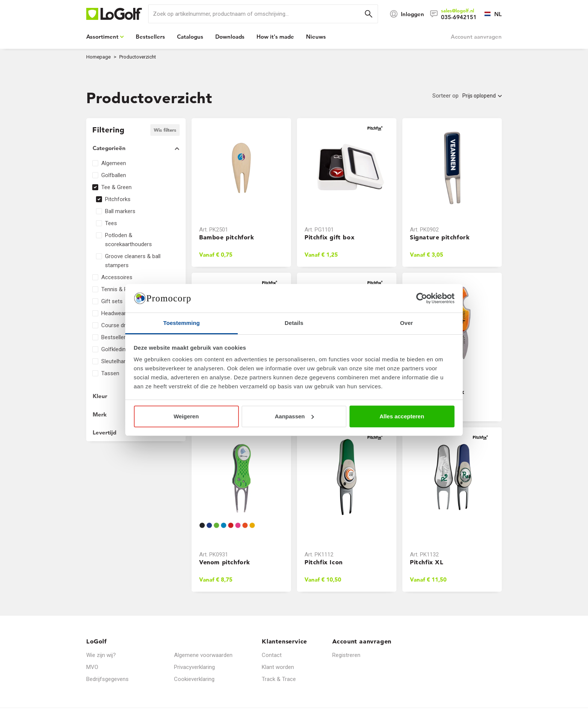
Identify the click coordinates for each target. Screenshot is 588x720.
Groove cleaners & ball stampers (133, 261)
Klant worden (278, 667)
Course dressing (121, 325)
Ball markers (120, 211)
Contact (272, 655)
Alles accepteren (402, 416)
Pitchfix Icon (324, 562)
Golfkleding (115, 349)
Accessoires (117, 277)
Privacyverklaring (194, 667)
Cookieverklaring (194, 679)
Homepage (98, 57)
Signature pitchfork (440, 237)
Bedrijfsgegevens (107, 679)
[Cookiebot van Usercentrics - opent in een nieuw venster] (422, 298)
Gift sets (112, 301)
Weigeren (186, 416)
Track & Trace (279, 679)
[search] (263, 14)
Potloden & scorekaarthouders (128, 240)
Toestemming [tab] (181, 323)
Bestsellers (115, 337)
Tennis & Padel (119, 289)
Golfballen (114, 175)
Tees (111, 223)
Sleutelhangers (119, 361)
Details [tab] (294, 323)
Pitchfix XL (427, 562)
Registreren (346, 655)
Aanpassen (294, 416)
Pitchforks (118, 199)
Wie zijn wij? (101, 655)
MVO (92, 667)
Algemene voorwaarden (203, 655)
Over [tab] (407, 323)
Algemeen (114, 163)
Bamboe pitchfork (227, 237)
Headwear (114, 313)
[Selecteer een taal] (489, 14)
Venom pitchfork (225, 562)
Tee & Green (116, 187)
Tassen (110, 373)
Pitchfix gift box (329, 237)
